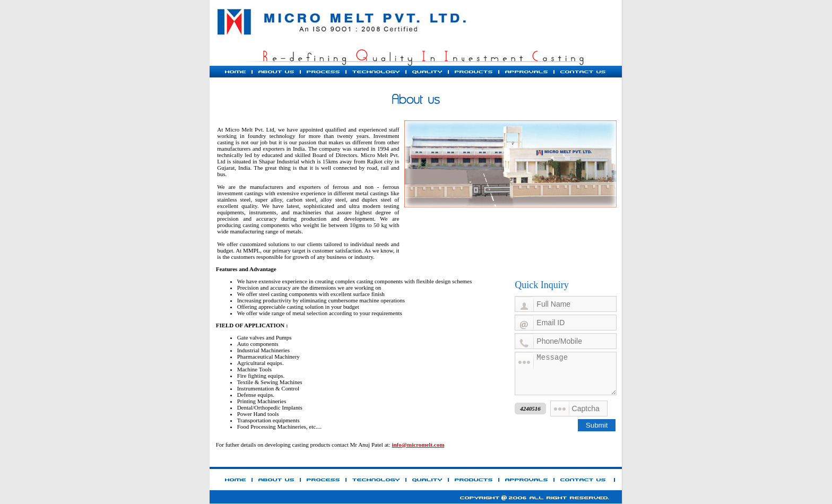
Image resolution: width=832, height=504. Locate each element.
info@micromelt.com (418, 445)
